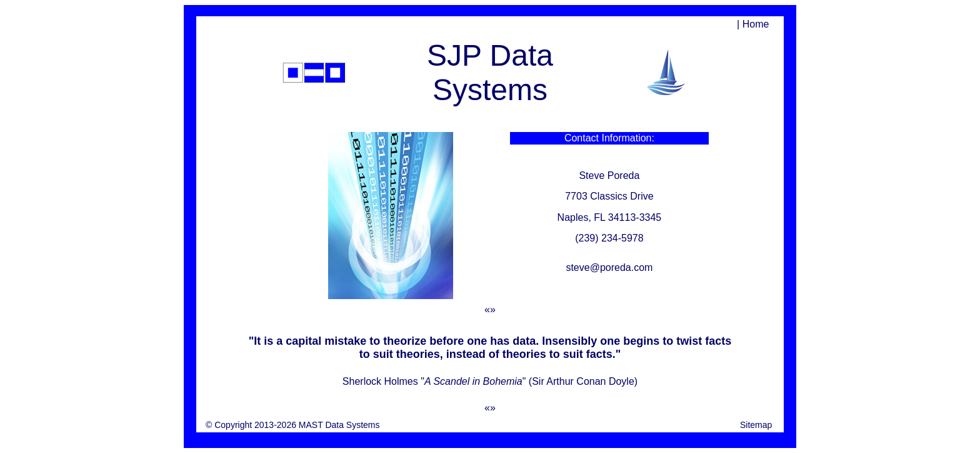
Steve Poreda (609, 176)
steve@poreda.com (609, 267)
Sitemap (756, 425)
